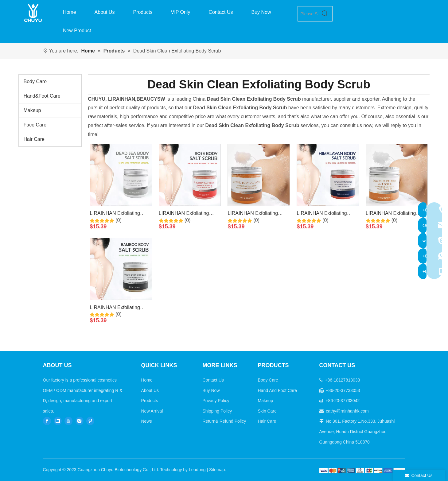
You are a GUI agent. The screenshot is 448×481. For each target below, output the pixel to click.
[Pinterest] (90, 421)
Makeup (32, 110)
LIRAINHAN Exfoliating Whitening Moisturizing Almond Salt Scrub (253, 214)
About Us (150, 390)
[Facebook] (47, 421)
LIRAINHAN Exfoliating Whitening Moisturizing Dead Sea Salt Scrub (115, 214)
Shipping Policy (217, 411)
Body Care (35, 81)
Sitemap (217, 470)
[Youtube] (68, 421)
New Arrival (152, 411)
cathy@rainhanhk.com (347, 411)
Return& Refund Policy (224, 421)
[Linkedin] (58, 421)
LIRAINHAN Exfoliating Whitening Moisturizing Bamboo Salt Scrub (115, 308)
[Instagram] (80, 421)
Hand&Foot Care (42, 96)
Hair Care (34, 139)
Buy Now (211, 390)
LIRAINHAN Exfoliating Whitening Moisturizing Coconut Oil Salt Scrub (391, 214)
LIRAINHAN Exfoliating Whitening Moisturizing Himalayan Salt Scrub (322, 214)
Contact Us (213, 380)
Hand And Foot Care (278, 390)
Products (150, 401)
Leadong (197, 470)
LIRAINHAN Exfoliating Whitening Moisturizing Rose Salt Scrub (184, 214)
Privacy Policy (216, 401)
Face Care (35, 125)
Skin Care (267, 411)
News (147, 421)
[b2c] (362, 470)
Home (147, 380)
